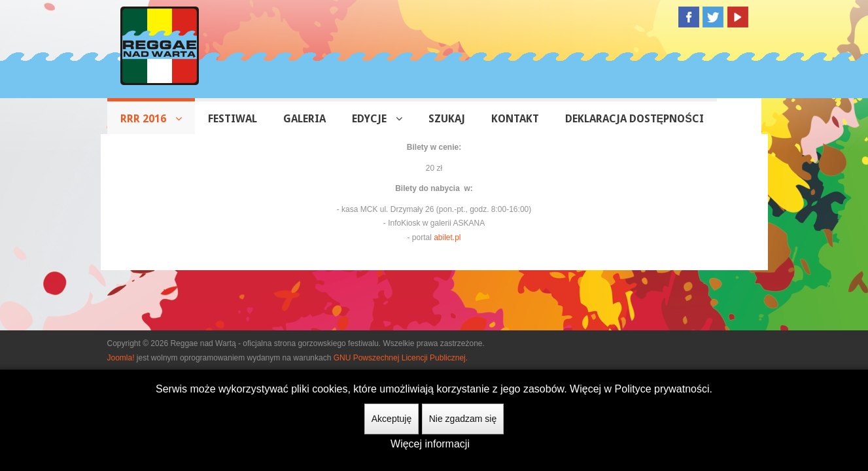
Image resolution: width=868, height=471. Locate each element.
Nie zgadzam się (463, 419)
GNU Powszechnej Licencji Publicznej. (401, 358)
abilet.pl (447, 237)
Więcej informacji (430, 444)
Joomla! (121, 358)
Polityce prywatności (662, 389)
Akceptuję (391, 419)
